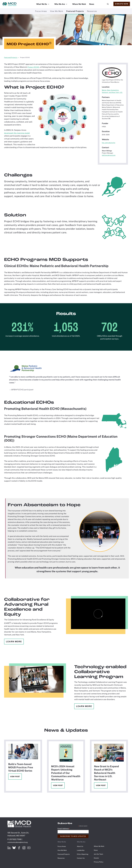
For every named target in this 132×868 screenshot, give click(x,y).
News (92, 4)
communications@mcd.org (18, 842)
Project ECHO (33, 67)
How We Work (57, 11)
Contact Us (81, 858)
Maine (104, 90)
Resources (92, 11)
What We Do (42, 4)
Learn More (14, 642)
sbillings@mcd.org (109, 155)
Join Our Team (98, 854)
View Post (15, 777)
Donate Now (122, 4)
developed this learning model (17, 133)
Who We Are (60, 4)
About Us (80, 846)
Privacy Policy (99, 862)
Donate (96, 858)
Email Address (64, 828)
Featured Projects (75, 11)
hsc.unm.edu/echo (109, 143)
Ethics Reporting (83, 854)
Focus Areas (41, 11)
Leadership (81, 850)
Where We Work (79, 4)
